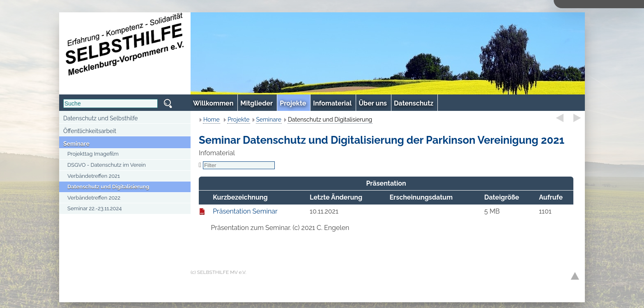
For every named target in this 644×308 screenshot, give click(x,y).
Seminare (76, 144)
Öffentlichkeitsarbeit (90, 131)
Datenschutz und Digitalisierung (108, 187)
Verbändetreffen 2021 (94, 176)
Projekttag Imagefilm (93, 154)
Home (212, 120)
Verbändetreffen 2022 (94, 198)
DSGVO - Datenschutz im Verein (107, 165)
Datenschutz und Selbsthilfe (101, 118)
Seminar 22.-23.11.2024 (94, 208)
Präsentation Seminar (245, 211)
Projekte (238, 120)
